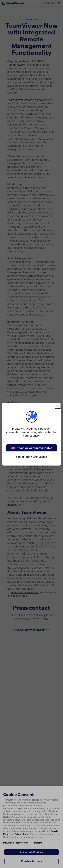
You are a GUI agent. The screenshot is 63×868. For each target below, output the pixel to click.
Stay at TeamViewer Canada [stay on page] (32, 457)
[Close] (58, 406)
